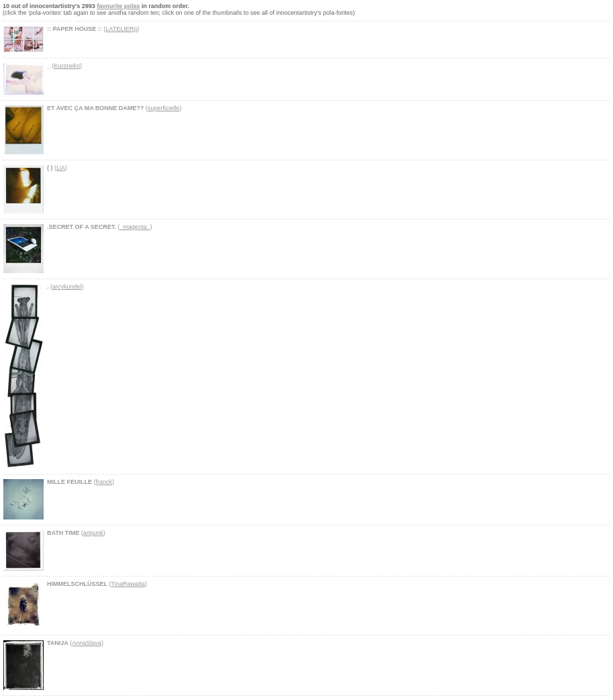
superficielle (164, 108)
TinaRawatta (128, 584)
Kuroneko (67, 66)
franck (104, 482)
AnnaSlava (87, 643)
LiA (61, 168)
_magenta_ (135, 227)
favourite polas (118, 6)
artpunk (93, 533)
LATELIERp (121, 29)
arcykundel (67, 287)
